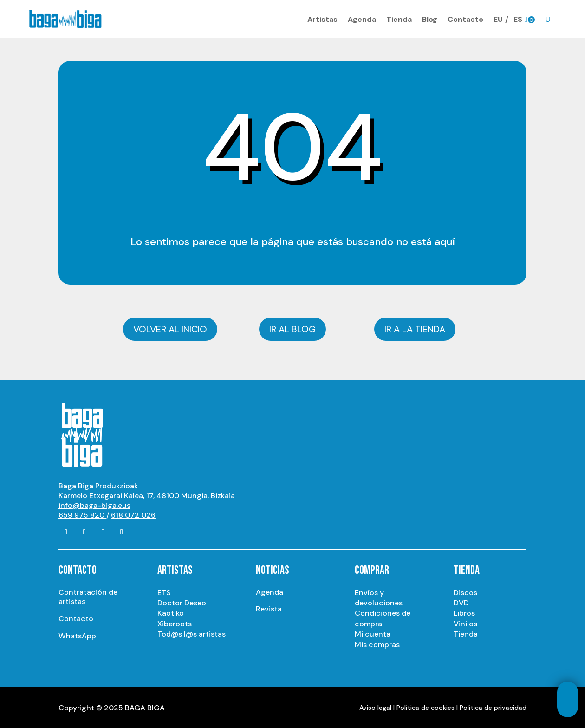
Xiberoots (175, 623)
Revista (269, 608)
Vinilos (465, 623)
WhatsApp (77, 635)
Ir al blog (292, 328)
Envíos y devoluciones (379, 596)
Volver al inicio (170, 328)
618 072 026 (133, 514)
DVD (461, 602)
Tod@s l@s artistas (192, 633)
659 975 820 (82, 514)
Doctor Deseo (182, 602)
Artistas (322, 19)
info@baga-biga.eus (94, 504)
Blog (430, 19)
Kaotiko (171, 612)
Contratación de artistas (88, 596)
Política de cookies (426, 707)
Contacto (465, 19)
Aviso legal (375, 707)
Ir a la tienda (415, 328)
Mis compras (377, 643)
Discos (465, 591)
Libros (464, 612)
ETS (164, 591)
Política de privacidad (493, 707)
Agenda (362, 19)
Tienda (399, 19)
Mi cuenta (373, 633)
